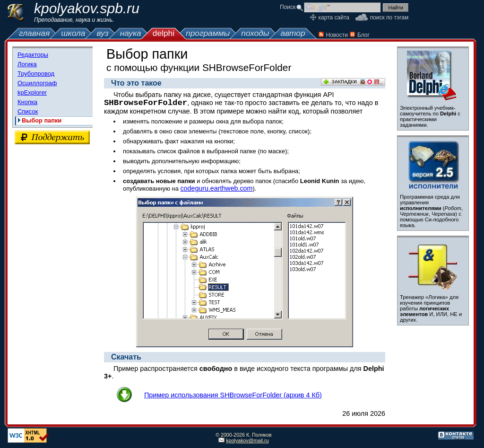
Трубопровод (36, 74)
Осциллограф (37, 83)
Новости (337, 35)
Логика (27, 64)
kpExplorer (32, 92)
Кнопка (27, 102)
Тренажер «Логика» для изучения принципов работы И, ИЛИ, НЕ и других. (431, 308)
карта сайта (334, 18)
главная (34, 33)
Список (28, 111)
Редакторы (33, 55)
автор (293, 33)
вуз (102, 33)
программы (208, 33)
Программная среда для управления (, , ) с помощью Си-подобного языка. (431, 211)
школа (73, 33)
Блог (363, 35)
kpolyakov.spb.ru (87, 8)
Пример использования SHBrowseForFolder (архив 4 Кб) (233, 395)
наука (131, 33)
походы (255, 33)
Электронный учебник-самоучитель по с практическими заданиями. (430, 116)
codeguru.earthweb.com (216, 188)
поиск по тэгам (389, 18)
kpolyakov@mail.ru (247, 440)
